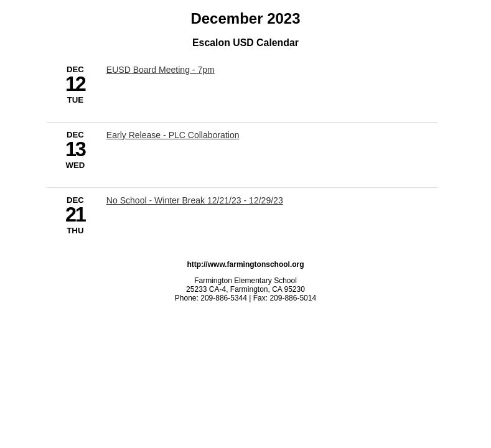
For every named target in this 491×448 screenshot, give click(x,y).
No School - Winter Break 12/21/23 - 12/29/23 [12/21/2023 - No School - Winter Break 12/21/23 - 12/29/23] (195, 200)
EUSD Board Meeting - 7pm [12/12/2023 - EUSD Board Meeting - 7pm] (161, 70)
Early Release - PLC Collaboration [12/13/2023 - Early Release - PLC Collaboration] (173, 135)
